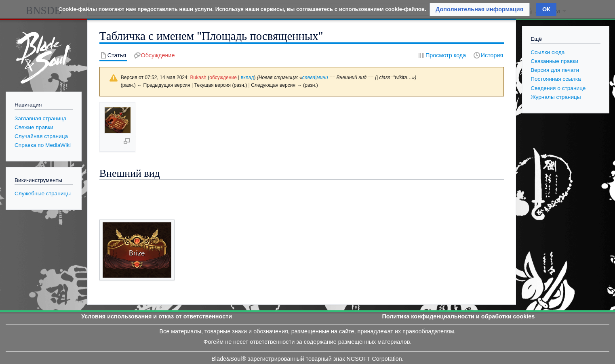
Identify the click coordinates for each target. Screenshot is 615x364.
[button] (480, 9)
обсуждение (223, 77)
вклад (247, 77)
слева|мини (315, 77)
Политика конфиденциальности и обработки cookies (458, 283)
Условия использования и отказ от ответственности (157, 283)
